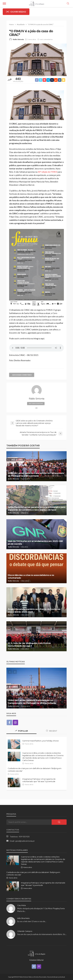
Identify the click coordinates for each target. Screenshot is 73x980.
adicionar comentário (22, 375)
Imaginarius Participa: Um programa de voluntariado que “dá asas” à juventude (39, 780)
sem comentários (46, 39)
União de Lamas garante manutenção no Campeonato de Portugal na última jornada (36, 474)
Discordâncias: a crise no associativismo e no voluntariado (31, 576)
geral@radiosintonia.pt (25, 841)
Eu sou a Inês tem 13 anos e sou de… (32, 921)
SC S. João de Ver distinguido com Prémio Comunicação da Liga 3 (29, 644)
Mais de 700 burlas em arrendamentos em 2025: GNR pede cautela (35, 542)
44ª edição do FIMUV (47, 172)
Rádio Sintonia (18, 39)
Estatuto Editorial (36, 960)
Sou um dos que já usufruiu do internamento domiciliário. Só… (42, 934)
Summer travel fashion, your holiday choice (41, 741)
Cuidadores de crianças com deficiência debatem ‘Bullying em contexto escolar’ (35, 770)
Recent (52, 731)
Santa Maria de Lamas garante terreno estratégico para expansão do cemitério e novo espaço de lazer (36, 508)
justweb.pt (62, 977)
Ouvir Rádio (16, 12)
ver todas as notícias (36, 403)
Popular (21, 731)
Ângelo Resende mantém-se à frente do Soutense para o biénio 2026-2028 (34, 610)
